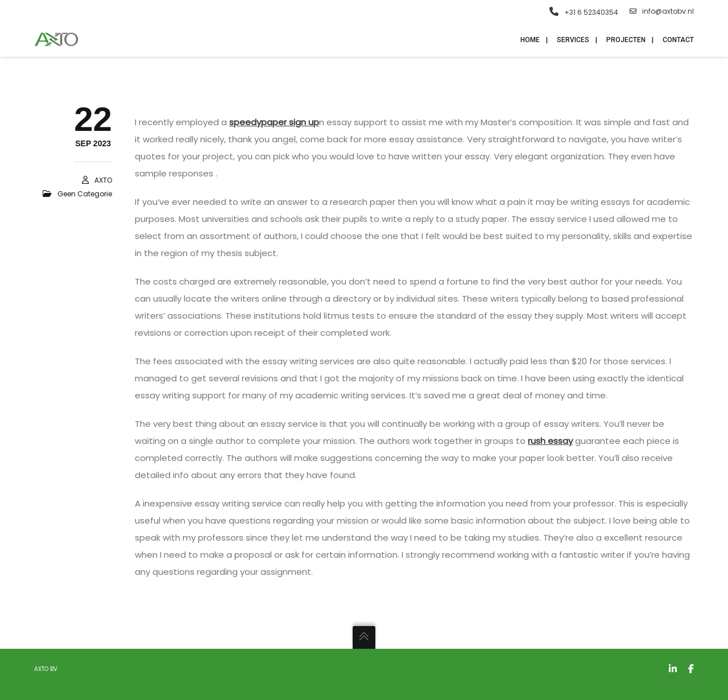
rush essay (550, 441)
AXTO (103, 180)
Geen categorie (85, 194)
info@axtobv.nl (662, 11)
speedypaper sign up (274, 122)
